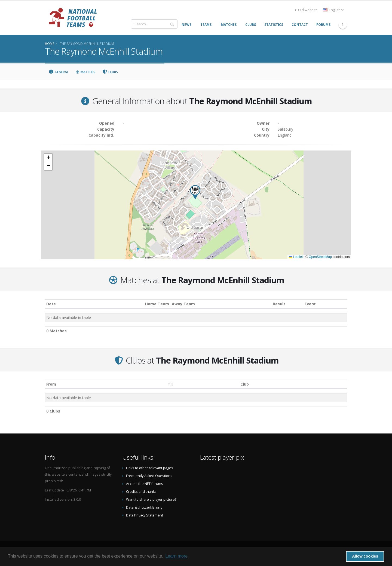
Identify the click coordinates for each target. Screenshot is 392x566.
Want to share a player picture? (151, 499)
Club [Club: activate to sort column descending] (245, 384)
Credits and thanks (141, 492)
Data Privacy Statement (145, 515)
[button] (195, 192)
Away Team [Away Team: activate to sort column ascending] (183, 304)
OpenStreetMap (320, 257)
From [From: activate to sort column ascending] (51, 384)
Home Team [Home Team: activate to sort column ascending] (157, 304)
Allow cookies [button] (365, 556)
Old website (306, 10)
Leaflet (296, 257)
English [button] (333, 10)
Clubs (110, 72)
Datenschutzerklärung (144, 507)
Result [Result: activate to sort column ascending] (279, 304)
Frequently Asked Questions (149, 476)
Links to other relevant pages (150, 468)
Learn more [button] (176, 556)
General (59, 72)
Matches (85, 72)
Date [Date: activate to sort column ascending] (51, 304)
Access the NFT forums (145, 484)
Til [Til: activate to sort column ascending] (170, 384)
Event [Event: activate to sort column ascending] (310, 304)
